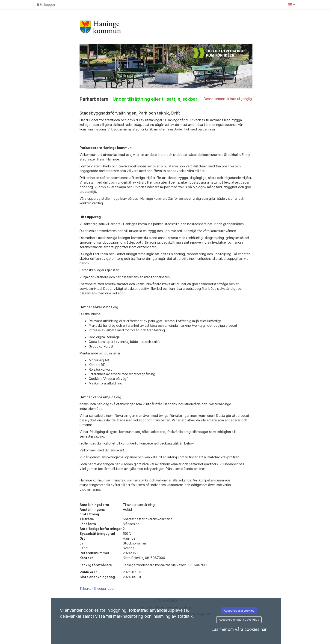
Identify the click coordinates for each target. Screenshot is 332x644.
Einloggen (46, 5)
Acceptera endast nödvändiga (239, 620)
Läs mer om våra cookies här (239, 629)
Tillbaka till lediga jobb (97, 588)
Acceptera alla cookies (239, 611)
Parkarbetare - (138, 99)
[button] (292, 5)
